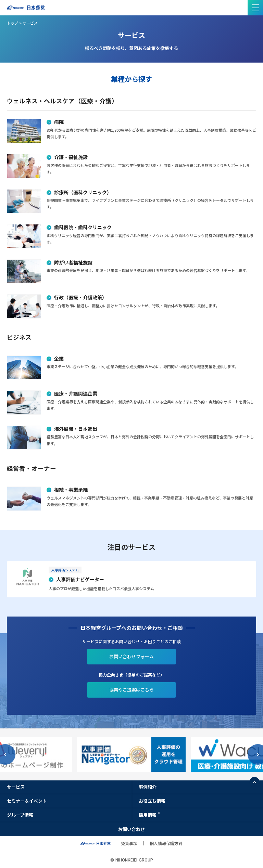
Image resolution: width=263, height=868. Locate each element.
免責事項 (129, 843)
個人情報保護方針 (166, 843)
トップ (12, 23)
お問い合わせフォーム (131, 656)
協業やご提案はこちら (131, 690)
